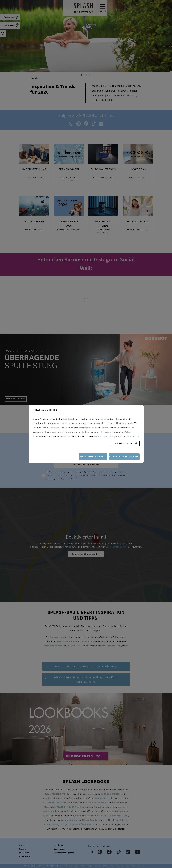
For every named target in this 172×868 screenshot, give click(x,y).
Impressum (133, 436)
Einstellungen (124, 443)
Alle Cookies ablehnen (93, 456)
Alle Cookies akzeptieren (124, 456)
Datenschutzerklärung (104, 436)
